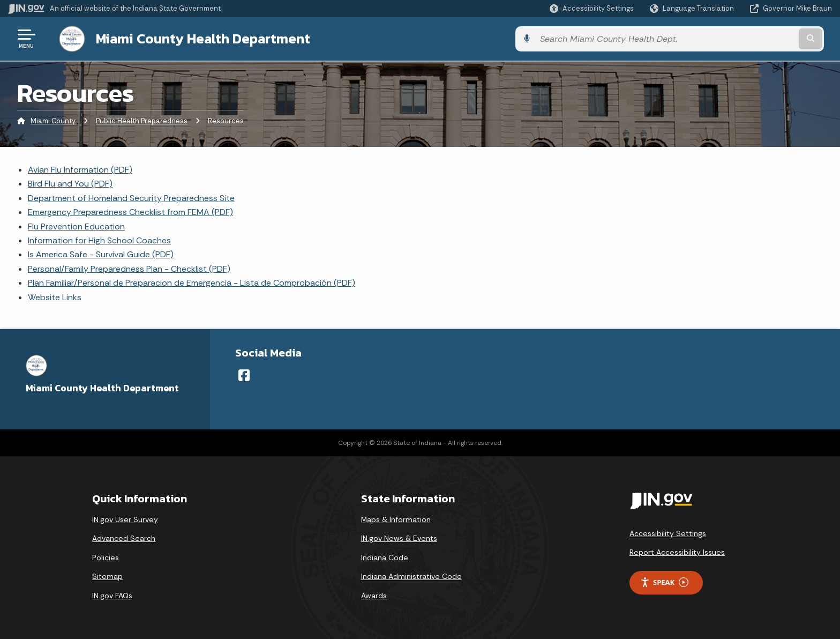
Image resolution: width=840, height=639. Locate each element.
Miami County (53, 120)
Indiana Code (385, 556)
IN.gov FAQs (112, 595)
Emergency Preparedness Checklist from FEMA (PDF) (130, 211)
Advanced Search (124, 537)
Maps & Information (396, 518)
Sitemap (107, 575)
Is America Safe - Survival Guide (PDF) (101, 253)
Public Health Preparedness (142, 120)
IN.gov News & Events (399, 537)
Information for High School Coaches (99, 239)
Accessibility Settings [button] (668, 532)
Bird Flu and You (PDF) (70, 183)
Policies (106, 556)
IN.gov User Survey (125, 518)
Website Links (55, 296)
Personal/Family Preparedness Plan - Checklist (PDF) (129, 268)
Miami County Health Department (194, 38)
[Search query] (736, 38)
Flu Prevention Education (76, 225)
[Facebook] (244, 374)
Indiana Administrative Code (411, 575)
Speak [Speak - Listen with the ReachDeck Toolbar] (664, 581)
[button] (592, 8)
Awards (374, 595)
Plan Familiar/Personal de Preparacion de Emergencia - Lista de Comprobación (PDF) (192, 282)
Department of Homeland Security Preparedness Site (131, 197)
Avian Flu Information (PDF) (80, 169)
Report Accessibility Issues (677, 551)
